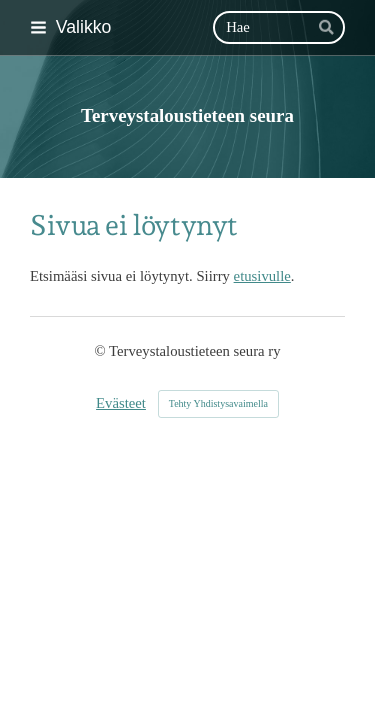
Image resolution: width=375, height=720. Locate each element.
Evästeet (121, 403)
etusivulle (262, 276)
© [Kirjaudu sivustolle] (101, 351)
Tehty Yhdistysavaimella (218, 403)
